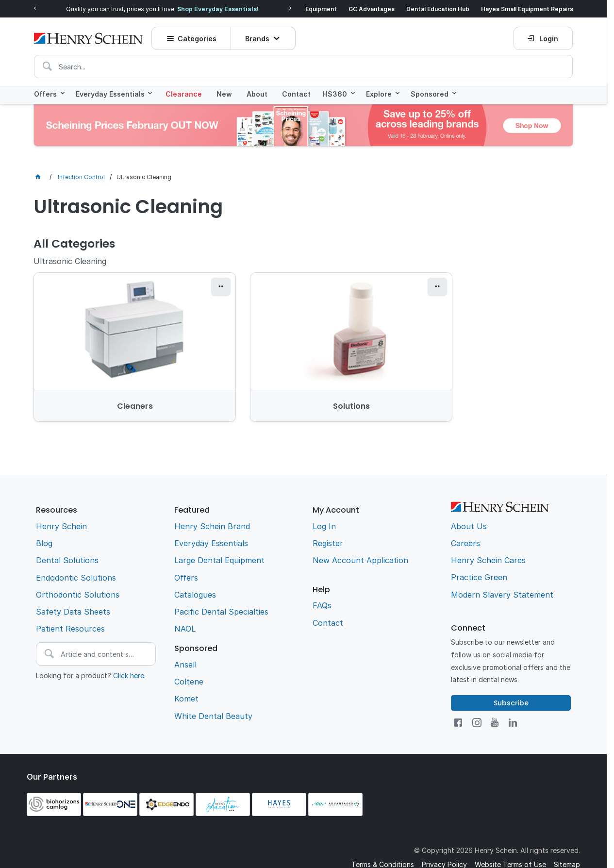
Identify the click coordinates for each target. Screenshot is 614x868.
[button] (189, 286)
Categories (198, 36)
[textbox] (303, 64)
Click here (129, 656)
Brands (257, 36)
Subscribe (511, 684)
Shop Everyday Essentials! (218, 8)
